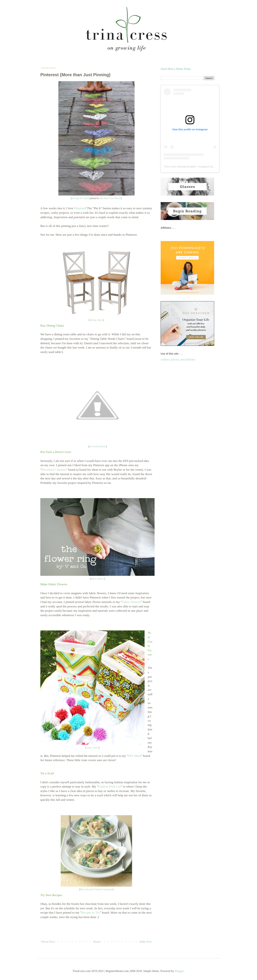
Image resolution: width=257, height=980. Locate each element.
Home (97, 942)
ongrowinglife (188, 167)
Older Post (145, 942)
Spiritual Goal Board (110, 198)
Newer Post (48, 942)
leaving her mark (80, 198)
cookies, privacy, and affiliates (178, 359)
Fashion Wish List (110, 786)
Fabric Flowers (131, 602)
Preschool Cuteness (54, 470)
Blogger (179, 971)
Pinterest (80, 208)
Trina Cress (170, 167)
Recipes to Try (91, 913)
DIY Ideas (134, 756)
